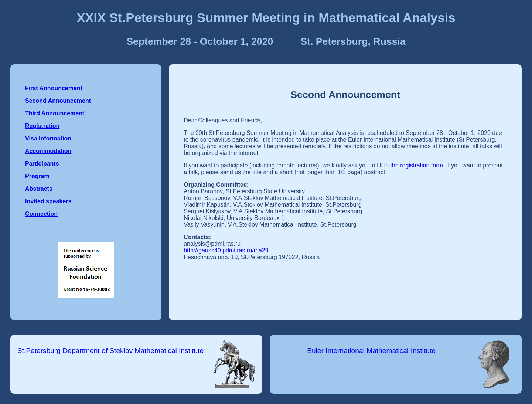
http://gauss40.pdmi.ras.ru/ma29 (226, 250)
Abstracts (39, 189)
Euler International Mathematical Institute (371, 351)
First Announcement (54, 88)
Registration (42, 126)
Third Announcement (55, 113)
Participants (42, 164)
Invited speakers (48, 201)
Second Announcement (58, 101)
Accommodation (48, 151)
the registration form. (418, 165)
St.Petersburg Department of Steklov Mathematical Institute (110, 351)
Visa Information (48, 138)
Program (37, 176)
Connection (41, 214)
